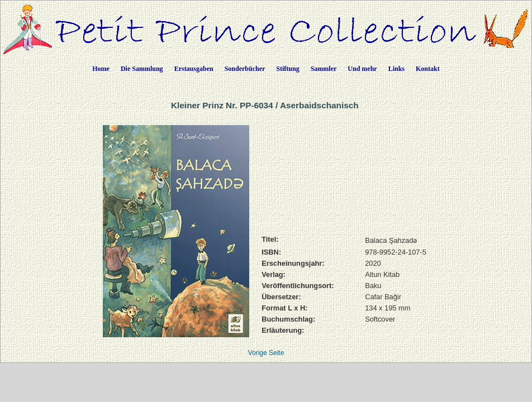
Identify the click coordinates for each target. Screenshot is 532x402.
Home (101, 69)
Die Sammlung (142, 69)
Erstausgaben (194, 69)
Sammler (324, 69)
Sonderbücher (245, 69)
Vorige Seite (266, 353)
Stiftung (288, 69)
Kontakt (428, 69)
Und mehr (362, 69)
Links (396, 69)
